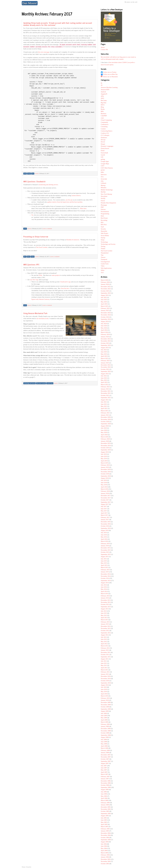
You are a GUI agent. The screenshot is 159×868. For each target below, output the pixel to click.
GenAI (103, 155)
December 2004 (106, 833)
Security (103, 229)
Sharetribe (104, 231)
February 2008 (105, 750)
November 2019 (106, 446)
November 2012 (106, 628)
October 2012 (105, 631)
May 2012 (104, 642)
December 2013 (106, 600)
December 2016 (106, 522)
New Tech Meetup (106, 194)
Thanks (103, 249)
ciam (102, 118)
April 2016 (104, 539)
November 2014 (106, 576)
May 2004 (104, 848)
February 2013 (105, 622)
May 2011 (104, 665)
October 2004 (105, 838)
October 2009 (105, 707)
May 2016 (104, 537)
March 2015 (104, 567)
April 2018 (104, 487)
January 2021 (105, 415)
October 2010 (105, 681)
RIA (102, 222)
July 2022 (104, 376)
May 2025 (104, 302)
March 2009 (104, 722)
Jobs (102, 181)
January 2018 (105, 493)
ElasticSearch (105, 148)
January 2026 (105, 284)
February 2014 (105, 596)
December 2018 (106, 469)
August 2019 (105, 452)
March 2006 (104, 800)
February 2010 (105, 698)
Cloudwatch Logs (65, 282)
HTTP (103, 170)
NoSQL (103, 198)
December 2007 (106, 755)
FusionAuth (104, 153)
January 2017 (105, 520)
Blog (102, 107)
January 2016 (105, 546)
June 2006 (104, 794)
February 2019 (105, 465)
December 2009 (106, 702)
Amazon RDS (105, 90)
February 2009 (105, 724)
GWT (103, 166)
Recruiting (104, 220)
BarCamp (104, 100)
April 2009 (104, 720)
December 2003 (106, 859)
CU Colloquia (105, 135)
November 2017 (106, 498)
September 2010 (106, 683)
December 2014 (106, 574)
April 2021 (104, 408)
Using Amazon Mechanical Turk (35, 313)
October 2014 (105, 578)
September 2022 (106, 371)
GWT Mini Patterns (107, 168)
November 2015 (106, 550)
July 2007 (104, 766)
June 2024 (104, 326)
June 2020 (104, 430)
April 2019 (104, 461)
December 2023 (106, 339)
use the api (69, 200)
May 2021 (104, 406)
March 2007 (104, 774)
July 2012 (104, 637)
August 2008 (105, 737)
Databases (104, 138)
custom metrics (76, 195)
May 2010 (104, 692)
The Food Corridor (107, 251)
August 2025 (105, 295)
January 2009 (105, 726)
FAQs (40, 275)
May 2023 (104, 354)
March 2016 (104, 541)
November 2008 (106, 731)
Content (103, 129)
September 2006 (106, 787)
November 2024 (106, 315)
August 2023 (105, 348)
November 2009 (106, 705)
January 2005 (105, 831)
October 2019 (105, 448)
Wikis (103, 270)
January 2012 (105, 650)
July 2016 (104, 533)
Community (104, 122)
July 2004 (104, 844)
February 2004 (105, 855)
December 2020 (106, 417)
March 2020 (104, 437)
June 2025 (104, 300)
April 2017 (104, 513)
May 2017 (104, 511)
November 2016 (106, 524)
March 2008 (104, 748)
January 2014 (105, 598)
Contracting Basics (107, 131)
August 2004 (105, 842)
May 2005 (104, 822)
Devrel (103, 142)
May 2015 (104, 563)
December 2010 (106, 676)
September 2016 (106, 528)
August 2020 (105, 426)
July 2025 (104, 297)
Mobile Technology (107, 190)
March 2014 (104, 594)
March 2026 (104, 280)
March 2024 (104, 332)
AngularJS (104, 94)
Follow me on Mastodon (109, 77)
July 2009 (104, 713)
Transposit (104, 259)
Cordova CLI (105, 133)
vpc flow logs (34, 280)
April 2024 (104, 330)
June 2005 (104, 820)
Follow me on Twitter (109, 72)
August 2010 (105, 685)
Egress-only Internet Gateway (40, 299)
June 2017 (104, 509)
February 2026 (105, 282)
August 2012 (105, 635)
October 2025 (105, 291)
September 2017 (106, 502)
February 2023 (105, 361)
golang (103, 159)
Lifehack (103, 183)
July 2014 (104, 585)
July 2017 (104, 506)
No (32, 215)
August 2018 (105, 478)
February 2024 (105, 334)
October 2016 (105, 526)
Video (103, 266)
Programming (105, 214)
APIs (102, 96)
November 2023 (106, 341)
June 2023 (104, 352)
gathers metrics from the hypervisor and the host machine (65, 202)
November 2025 (106, 289)
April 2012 (104, 644)
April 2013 (104, 618)
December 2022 (106, 365)
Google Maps (105, 164)
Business (103, 114)
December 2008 (106, 729)
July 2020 (104, 428)
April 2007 (104, 772)
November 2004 (106, 835)
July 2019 (104, 454)
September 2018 (106, 476)
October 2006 (105, 785)
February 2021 (105, 413)
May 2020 (104, 432)
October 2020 (105, 422)
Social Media (105, 236)
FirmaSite (29, 867)
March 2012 (104, 646)
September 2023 (106, 345)
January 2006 (105, 805)
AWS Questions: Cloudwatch (34, 181)
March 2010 (104, 696)
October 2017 (105, 500)
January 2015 (105, 572)
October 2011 (105, 655)
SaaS (102, 227)
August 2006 (105, 790)
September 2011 (106, 657)
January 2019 (105, 467)
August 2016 (105, 530)
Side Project (104, 233)
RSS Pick (104, 225)
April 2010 (104, 694)
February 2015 (105, 570)
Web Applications (106, 268)
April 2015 (104, 565)
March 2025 (104, 306)
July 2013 (104, 611)
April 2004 (104, 851)
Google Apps (105, 161)
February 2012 (105, 648)
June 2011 (104, 663)
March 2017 (104, 515)
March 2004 (104, 853)
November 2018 (106, 472)
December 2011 (106, 652)
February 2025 (105, 308)
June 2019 (104, 456)
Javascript (104, 179)
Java (102, 177)
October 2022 (105, 369)
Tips (102, 255)
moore (37, 174)
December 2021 (106, 391)
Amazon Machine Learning (109, 87)
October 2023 (105, 343)
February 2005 (105, 829)
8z (102, 83)
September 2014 (106, 581)
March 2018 (104, 489)
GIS (102, 157)
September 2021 (106, 398)
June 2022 (104, 378)
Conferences (105, 124)
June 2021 (104, 404)
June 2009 (104, 716)
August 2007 (105, 763)
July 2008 (104, 740)
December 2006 (106, 781)
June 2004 (104, 846)
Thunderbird (105, 253)
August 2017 (105, 504)
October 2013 (105, 604)
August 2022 (105, 374)
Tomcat (103, 257)
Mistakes (104, 188)
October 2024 (105, 317)
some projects (56, 275)
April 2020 (104, 435)
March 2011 (104, 670)
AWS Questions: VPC (31, 264)
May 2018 (104, 485)
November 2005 (106, 809)
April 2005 (104, 824)
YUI (102, 273)
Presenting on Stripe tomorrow (36, 236)
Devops (103, 140)
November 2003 (106, 861)
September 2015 (106, 554)
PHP (102, 207)
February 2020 (105, 439)
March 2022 (104, 385)
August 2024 (105, 321)
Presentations (105, 212)
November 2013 (106, 602)
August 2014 (105, 583)
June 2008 (104, 742)
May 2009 (104, 718)
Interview (104, 175)
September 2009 (106, 709)
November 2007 (106, 757)
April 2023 (104, 356)
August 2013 (105, 609)
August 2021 (105, 400)
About (103, 47)
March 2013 (104, 620)
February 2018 (105, 491)
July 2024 (104, 324)
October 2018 (105, 474)
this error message (44, 52)
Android (103, 92)
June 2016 (104, 535)
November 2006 (106, 783)
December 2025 (106, 287)
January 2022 (105, 389)
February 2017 (105, 517)
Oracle (103, 201)
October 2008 (105, 733)
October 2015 (105, 552)
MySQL (103, 192)
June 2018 (104, 483)
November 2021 (106, 393)
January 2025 (105, 310)
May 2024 (104, 328)
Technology (104, 242)
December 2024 (106, 313)
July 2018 (104, 480)
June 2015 (104, 561)
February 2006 (105, 803)
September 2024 (106, 319)
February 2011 (105, 672)
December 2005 (106, 807)
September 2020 (106, 424)
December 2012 (106, 626)
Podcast (103, 209)
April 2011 (104, 668)
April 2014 (104, 591)
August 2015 (105, 557)
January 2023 (105, 363)
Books (103, 109)
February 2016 (105, 544)
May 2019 (104, 459)
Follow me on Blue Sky (109, 74)
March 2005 (104, 827)
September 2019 (106, 450)
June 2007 (104, 768)
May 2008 (104, 744)
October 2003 (105, 864)
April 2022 (104, 382)
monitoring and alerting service (48, 185)
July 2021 (104, 402)
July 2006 (104, 792)
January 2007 (105, 779)
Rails (102, 216)
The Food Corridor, (42, 247)
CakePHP (104, 116)
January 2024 (105, 337)
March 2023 (104, 358)
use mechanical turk (42, 318)
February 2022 (105, 387)
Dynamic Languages (107, 146)
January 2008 (105, 753)
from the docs (65, 288)
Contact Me (104, 50)
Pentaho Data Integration (108, 203)
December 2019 (106, 443)
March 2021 (104, 411)
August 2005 (105, 816)
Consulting (104, 127)
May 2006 (104, 796)
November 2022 (106, 367)
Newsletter (104, 196)
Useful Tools (105, 264)
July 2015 (104, 559)
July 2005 (104, 818)
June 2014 (104, 587)
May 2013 (104, 615)
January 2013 (105, 624)
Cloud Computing (106, 120)
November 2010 (106, 679)
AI (102, 85)
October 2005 (105, 811)
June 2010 (104, 689)
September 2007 (106, 761)
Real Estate (104, 218)
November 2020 (106, 419)
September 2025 (106, 293)
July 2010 (104, 687)
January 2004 (105, 857)
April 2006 (104, 798)
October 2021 (105, 395)
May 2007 (104, 770)
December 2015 (106, 548)
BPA (102, 111)
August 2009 (105, 711)
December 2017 (106, 496)
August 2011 (105, 659)
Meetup (103, 185)
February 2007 (105, 777)
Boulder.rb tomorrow (73, 240)
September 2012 (106, 633)
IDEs (102, 172)
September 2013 (106, 607)
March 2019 (104, 463)
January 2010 (105, 700)
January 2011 (105, 674)
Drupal (103, 144)
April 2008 (104, 746)
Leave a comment (47, 229)
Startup (103, 238)
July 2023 (104, 350)
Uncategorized (105, 262)
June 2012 (104, 639)
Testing (103, 246)
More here (83, 208)
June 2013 (104, 613)
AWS (102, 98)
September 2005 (106, 814)
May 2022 (104, 380)
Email (103, 151)
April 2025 (104, 304)
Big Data (104, 103)
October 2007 (105, 759)
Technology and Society (108, 244)
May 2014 (104, 589)
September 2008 (106, 735)
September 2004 (106, 840)
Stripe (103, 240)
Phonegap (104, 205)
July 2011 (104, 661)
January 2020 (105, 441)
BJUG (103, 105)
